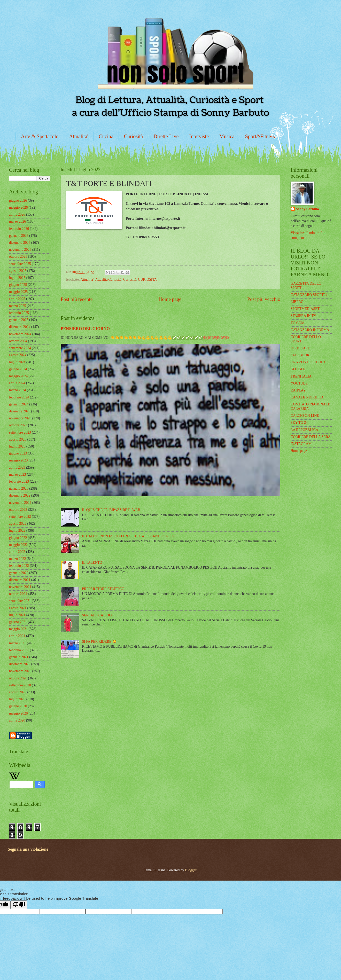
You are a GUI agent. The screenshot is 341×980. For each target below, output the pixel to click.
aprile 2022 (17, 552)
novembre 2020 (20, 671)
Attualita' (79, 136)
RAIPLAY (298, 390)
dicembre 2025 (20, 243)
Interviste (199, 136)
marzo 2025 (18, 306)
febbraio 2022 (19, 566)
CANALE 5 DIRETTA (307, 397)
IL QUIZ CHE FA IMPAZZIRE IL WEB (111, 510)
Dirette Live (166, 136)
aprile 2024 (17, 383)
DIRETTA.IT (300, 348)
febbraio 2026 (19, 229)
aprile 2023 (17, 468)
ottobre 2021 (18, 594)
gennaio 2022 (19, 573)
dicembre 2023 (20, 411)
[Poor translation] (19, 905)
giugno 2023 (18, 453)
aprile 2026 (17, 214)
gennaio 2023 (19, 488)
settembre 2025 (20, 264)
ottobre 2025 (18, 257)
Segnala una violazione (28, 849)
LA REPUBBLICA (304, 430)
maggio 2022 (18, 545)
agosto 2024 (18, 355)
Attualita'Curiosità (108, 280)
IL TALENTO (92, 563)
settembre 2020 (20, 685)
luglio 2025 (17, 278)
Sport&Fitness (260, 136)
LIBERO (297, 302)
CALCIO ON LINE (305, 416)
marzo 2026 (18, 221)
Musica (227, 136)
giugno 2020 (18, 706)
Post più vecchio (264, 299)
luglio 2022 (17, 531)
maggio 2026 (18, 207)
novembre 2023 (20, 418)
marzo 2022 (18, 559)
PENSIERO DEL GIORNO (85, 329)
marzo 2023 (18, 475)
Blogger (191, 870)
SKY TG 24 (299, 423)
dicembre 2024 (20, 327)
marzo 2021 (18, 643)
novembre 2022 (20, 503)
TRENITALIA (301, 376)
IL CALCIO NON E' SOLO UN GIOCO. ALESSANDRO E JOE (129, 536)
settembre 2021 (20, 601)
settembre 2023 (20, 432)
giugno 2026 (18, 201)
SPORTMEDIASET (305, 309)
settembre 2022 (20, 517)
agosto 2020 (18, 692)
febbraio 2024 (19, 397)
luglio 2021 (17, 615)
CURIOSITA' (148, 280)
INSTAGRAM (301, 444)
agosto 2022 (18, 524)
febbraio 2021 (19, 650)
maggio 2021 (18, 629)
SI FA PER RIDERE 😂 (99, 642)
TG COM (297, 323)
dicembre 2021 (20, 580)
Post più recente (77, 299)
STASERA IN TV (303, 316)
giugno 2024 (18, 369)
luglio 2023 (17, 446)
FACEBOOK (300, 355)
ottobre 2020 (18, 678)
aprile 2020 (17, 720)
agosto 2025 (18, 271)
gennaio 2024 (19, 404)
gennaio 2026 (19, 236)
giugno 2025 (18, 285)
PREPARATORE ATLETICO (103, 589)
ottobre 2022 (18, 510)
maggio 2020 (18, 713)
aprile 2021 (17, 636)
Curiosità (133, 136)
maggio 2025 (18, 292)
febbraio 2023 (19, 481)
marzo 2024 (18, 390)
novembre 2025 (20, 250)
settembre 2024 (20, 348)
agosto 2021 (18, 608)
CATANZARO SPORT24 (309, 295)
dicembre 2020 (20, 664)
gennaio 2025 (19, 320)
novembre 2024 (20, 334)
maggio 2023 (18, 460)
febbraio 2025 (19, 313)
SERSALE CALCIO (97, 615)
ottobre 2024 (18, 341)
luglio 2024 (17, 362)
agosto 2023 (18, 439)
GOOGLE (298, 369)
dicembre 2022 (20, 495)
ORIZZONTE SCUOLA (308, 362)
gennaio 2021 (19, 657)
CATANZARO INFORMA (310, 330)
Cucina (106, 136)
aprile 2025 (17, 299)
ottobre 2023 (18, 425)
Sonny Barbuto (307, 209)
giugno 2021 (18, 622)
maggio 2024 (18, 376)
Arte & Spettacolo (40, 136)
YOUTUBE (299, 383)
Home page (170, 299)
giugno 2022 (18, 538)
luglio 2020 (17, 699)
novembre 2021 (20, 587)
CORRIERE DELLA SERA (311, 437)
